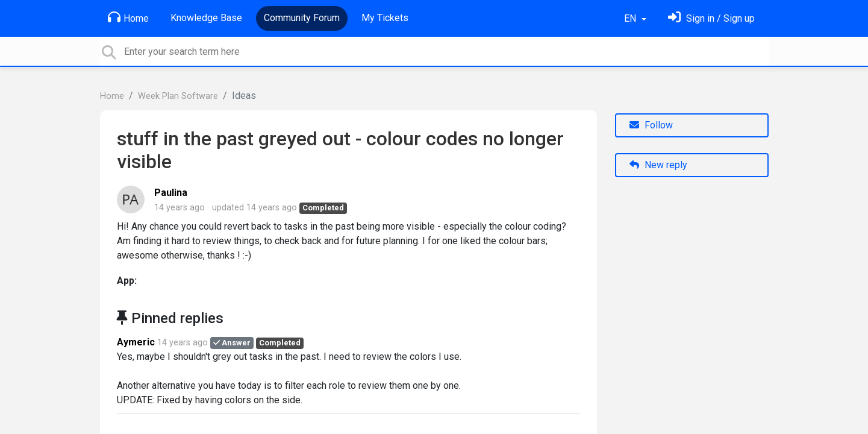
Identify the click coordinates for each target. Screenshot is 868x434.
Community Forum (302, 18)
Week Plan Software (178, 96)
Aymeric (136, 342)
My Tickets (385, 18)
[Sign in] (711, 18)
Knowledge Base (206, 18)
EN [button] (631, 18)
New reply (658, 165)
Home (128, 17)
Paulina (171, 193)
